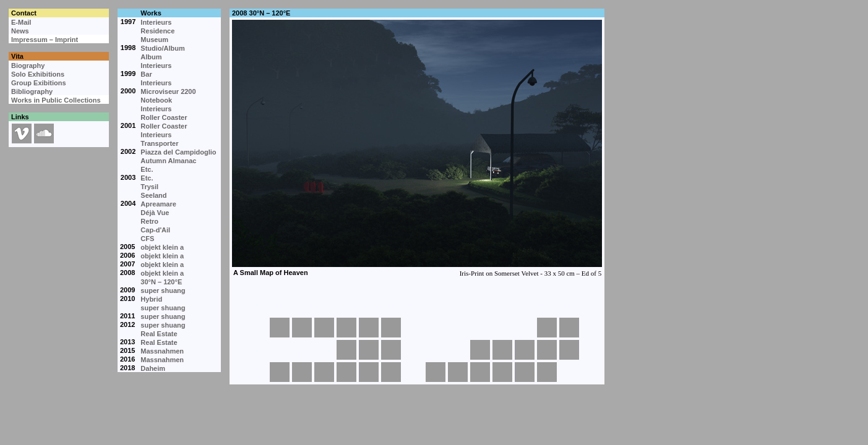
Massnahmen (162, 351)
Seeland (153, 195)
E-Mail (21, 22)
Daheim (153, 368)
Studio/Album (163, 48)
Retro (149, 221)
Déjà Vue (155, 213)
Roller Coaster (164, 117)
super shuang (163, 290)
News (20, 31)
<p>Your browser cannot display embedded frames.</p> (416, 167)
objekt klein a (162, 247)
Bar (146, 74)
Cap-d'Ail (155, 230)
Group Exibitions (39, 83)
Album (151, 57)
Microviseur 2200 (168, 91)
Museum (154, 40)
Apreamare (158, 204)
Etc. (147, 169)
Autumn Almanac (168, 161)
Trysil (149, 187)
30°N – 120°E (161, 282)
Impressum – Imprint (45, 40)
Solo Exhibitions (38, 74)
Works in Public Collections (56, 100)
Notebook (156, 100)
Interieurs (156, 22)
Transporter (159, 143)
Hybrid (151, 299)
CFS (147, 239)
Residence (157, 31)
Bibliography (32, 91)
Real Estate (159, 334)
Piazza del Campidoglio (178, 152)
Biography (28, 66)
